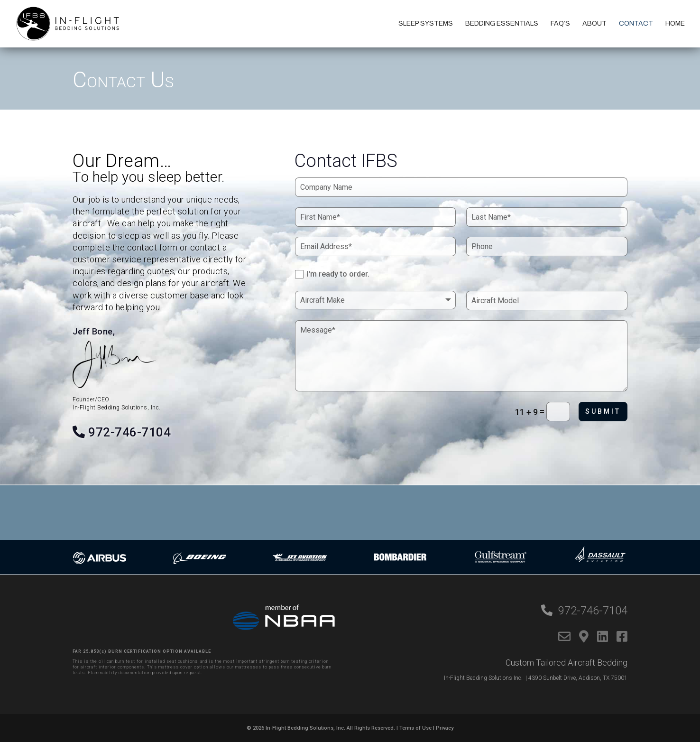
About (594, 24)
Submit (603, 411)
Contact (636, 24)
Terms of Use (415, 728)
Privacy (445, 728)
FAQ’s (560, 24)
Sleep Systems (426, 24)
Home (675, 24)
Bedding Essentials (502, 24)
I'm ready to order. (332, 274)
